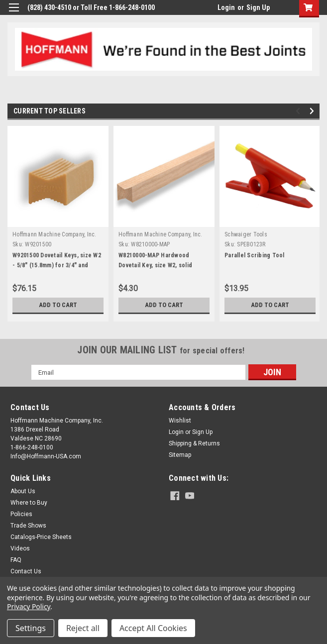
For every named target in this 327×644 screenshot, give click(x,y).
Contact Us (26, 571)
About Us (23, 491)
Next (313, 111)
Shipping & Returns (194, 443)
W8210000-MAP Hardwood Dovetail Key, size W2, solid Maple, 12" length (155, 265)
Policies (21, 514)
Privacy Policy (29, 606)
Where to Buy (29, 503)
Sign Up (258, 7)
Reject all (83, 628)
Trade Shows (28, 526)
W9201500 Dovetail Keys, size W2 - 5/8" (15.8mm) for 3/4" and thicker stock (57, 265)
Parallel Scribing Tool (255, 255)
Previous (299, 111)
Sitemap (180, 455)
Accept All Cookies (153, 628)
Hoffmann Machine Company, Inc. (54, 234)
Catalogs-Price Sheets (41, 537)
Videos (20, 548)
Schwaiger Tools (246, 234)
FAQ (16, 560)
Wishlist (180, 421)
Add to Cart (58, 305)
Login (226, 7)
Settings (31, 628)
